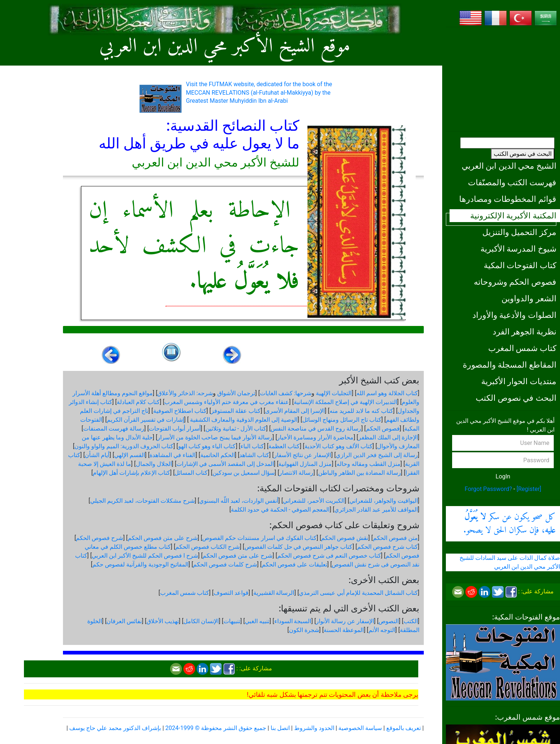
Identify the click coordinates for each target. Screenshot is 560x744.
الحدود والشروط (314, 728)
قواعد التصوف (231, 593)
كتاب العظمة (284, 446)
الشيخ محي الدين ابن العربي (509, 166)
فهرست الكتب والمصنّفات (512, 182)
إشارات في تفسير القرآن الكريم (145, 420)
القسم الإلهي (130, 455)
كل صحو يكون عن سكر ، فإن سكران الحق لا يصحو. (510, 524)
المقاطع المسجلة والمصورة (510, 365)
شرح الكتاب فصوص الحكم (207, 547)
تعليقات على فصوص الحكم (295, 564)
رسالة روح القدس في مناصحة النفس (316, 429)
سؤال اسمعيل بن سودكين (244, 473)
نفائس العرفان (124, 621)
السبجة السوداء (293, 621)
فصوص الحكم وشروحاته (515, 282)
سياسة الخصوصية (360, 728)
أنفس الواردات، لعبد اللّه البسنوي (239, 501)
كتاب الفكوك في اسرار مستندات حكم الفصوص (259, 538)
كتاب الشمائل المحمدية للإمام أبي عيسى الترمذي (358, 593)
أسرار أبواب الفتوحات (175, 429)
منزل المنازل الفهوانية (305, 464)
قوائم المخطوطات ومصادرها (508, 199)
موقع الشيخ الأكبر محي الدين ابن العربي (225, 47)
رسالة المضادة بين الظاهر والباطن (360, 473)
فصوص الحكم (383, 429)
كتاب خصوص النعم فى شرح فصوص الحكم (329, 556)
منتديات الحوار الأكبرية (519, 381)
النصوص (389, 621)
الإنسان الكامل (201, 621)
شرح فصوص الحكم (99, 538)
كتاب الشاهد (254, 455)
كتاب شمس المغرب (522, 348)
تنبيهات (232, 621)
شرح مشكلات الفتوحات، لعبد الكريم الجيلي (142, 501)
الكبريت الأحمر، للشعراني (314, 501)
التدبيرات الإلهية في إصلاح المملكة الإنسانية (346, 402)
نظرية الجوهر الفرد (524, 331)
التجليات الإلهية (334, 393)
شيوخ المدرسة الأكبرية (518, 249)
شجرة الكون (304, 630)
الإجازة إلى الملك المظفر (388, 437)
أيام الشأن (97, 455)
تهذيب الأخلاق (163, 621)
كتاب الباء (252, 446)
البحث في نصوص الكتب (523, 154)
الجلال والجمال (154, 464)
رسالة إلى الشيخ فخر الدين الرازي (377, 455)
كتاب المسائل (191, 473)
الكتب (411, 621)
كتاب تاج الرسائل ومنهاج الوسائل (342, 420)
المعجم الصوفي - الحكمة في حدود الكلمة (280, 510)
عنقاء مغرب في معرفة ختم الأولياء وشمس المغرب (227, 402)
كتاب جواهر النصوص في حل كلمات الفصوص (299, 547)
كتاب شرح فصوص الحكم (388, 547)
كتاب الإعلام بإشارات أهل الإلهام (131, 473)
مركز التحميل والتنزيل (519, 232)
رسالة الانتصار (296, 473)
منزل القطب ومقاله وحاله (369, 464)
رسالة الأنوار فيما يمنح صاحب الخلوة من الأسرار (215, 437)
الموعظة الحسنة (344, 630)
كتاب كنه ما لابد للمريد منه (361, 411)
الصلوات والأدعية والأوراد (514, 315)
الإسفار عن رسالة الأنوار (345, 621)
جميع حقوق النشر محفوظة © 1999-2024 (216, 728)
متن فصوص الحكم (395, 538)
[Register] (529, 489)
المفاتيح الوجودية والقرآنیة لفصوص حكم (140, 564)
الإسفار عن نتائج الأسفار (303, 455)
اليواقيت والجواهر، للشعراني (384, 501)
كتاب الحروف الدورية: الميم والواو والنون (124, 446)
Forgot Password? (488, 489)
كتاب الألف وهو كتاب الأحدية (339, 446)
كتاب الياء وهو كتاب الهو (207, 446)
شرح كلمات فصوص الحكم (225, 564)
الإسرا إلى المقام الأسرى (295, 411)
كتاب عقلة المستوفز (236, 411)
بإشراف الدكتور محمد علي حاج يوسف (115, 728)
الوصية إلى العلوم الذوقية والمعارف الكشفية (243, 420)
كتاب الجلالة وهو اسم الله (387, 393)
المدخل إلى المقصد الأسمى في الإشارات (225, 464)
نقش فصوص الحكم (345, 538)
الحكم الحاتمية (218, 455)
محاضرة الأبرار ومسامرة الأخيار (315, 437)
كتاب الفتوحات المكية (520, 265)
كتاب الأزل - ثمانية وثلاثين (236, 429)
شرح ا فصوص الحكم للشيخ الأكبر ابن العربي (145, 556)
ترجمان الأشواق (236, 393)
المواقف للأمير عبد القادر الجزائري (376, 510)
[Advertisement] (503, 79)
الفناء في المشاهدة (172, 455)
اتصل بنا (280, 728)
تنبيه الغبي (257, 621)
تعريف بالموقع (404, 728)
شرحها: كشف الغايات (286, 393)
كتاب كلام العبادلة (138, 402)
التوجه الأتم (382, 630)
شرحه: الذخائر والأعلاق (185, 393)
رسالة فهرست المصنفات (114, 429)
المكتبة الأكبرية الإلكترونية (513, 215)
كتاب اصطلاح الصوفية (180, 411)
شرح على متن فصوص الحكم (163, 538)
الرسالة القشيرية (274, 593)
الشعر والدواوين (529, 298)
